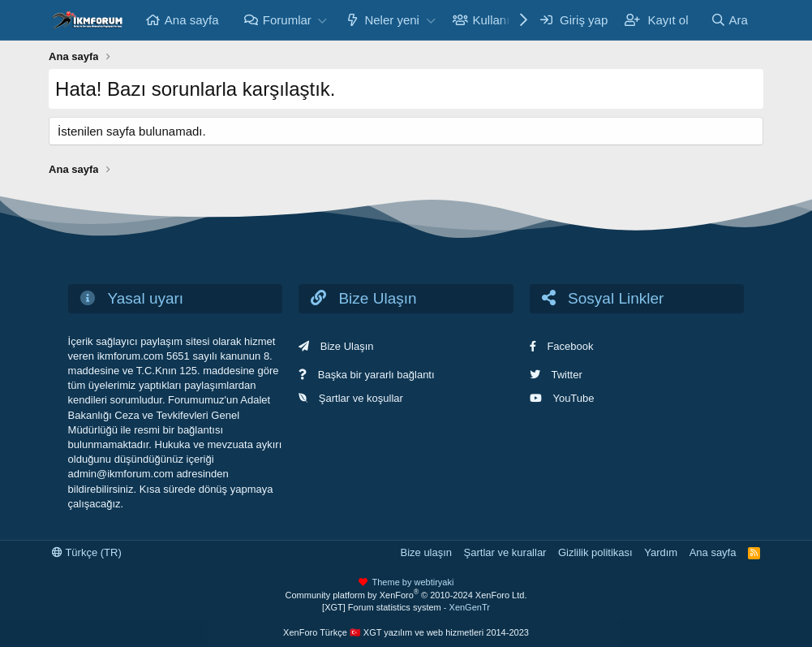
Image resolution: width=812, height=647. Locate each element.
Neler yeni (392, 20)
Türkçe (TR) (87, 552)
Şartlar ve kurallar (505, 552)
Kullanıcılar (503, 20)
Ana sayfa (192, 20)
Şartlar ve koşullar (361, 398)
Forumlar (287, 20)
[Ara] (729, 20)
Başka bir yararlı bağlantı (376, 375)
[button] (323, 20)
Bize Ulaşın (347, 346)
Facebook (570, 346)
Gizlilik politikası (595, 552)
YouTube (573, 398)
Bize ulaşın (426, 552)
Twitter (566, 375)
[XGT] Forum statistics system (406, 607)
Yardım (661, 552)
